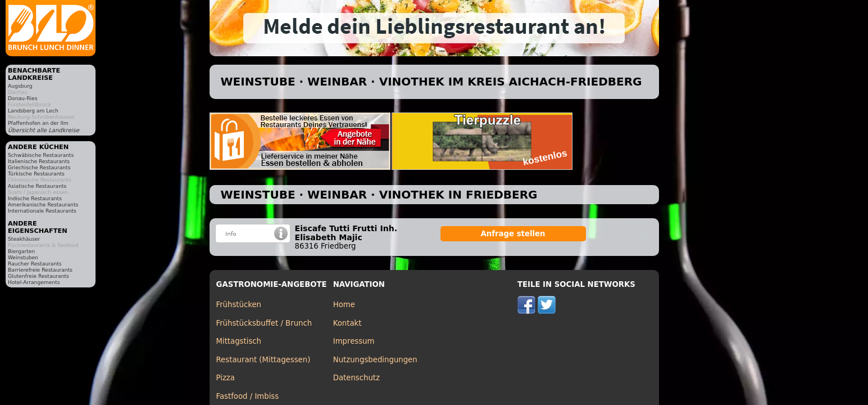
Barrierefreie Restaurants (40, 270)
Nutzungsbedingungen (375, 360)
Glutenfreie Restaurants (38, 276)
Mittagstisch (239, 341)
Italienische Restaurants (39, 161)
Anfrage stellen (513, 234)
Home (344, 305)
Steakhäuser (24, 239)
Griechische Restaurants (39, 167)
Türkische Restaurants (36, 174)
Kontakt (347, 323)
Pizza (226, 378)
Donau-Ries (22, 98)
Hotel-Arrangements (34, 282)
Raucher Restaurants (35, 264)
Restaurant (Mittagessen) (263, 360)
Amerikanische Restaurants (43, 204)
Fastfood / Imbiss (248, 396)
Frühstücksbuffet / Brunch (264, 323)
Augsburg (20, 86)
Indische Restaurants (35, 198)
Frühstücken (239, 305)
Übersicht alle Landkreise (44, 130)
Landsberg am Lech (33, 111)
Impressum (354, 341)
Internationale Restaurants (42, 211)
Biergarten (21, 251)
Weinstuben (23, 257)
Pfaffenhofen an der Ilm (38, 123)
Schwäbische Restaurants (41, 155)
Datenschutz (356, 378)
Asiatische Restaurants (37, 186)
